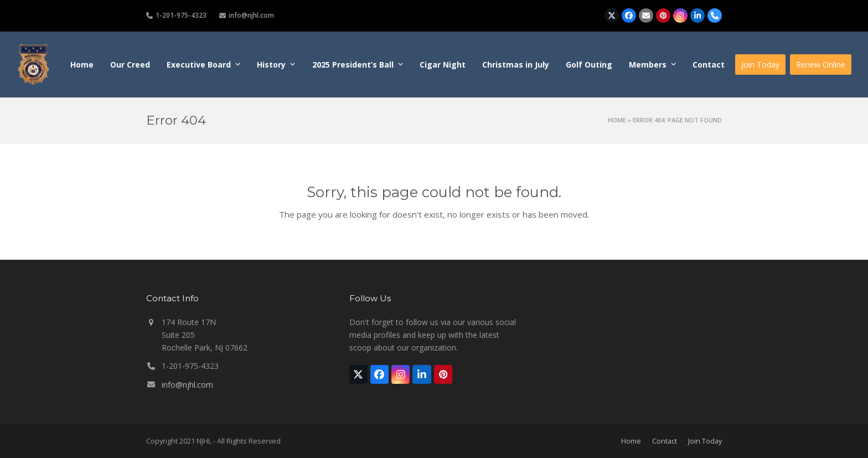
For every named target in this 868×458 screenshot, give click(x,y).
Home (617, 120)
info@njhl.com (187, 385)
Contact (665, 441)
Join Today (705, 441)
